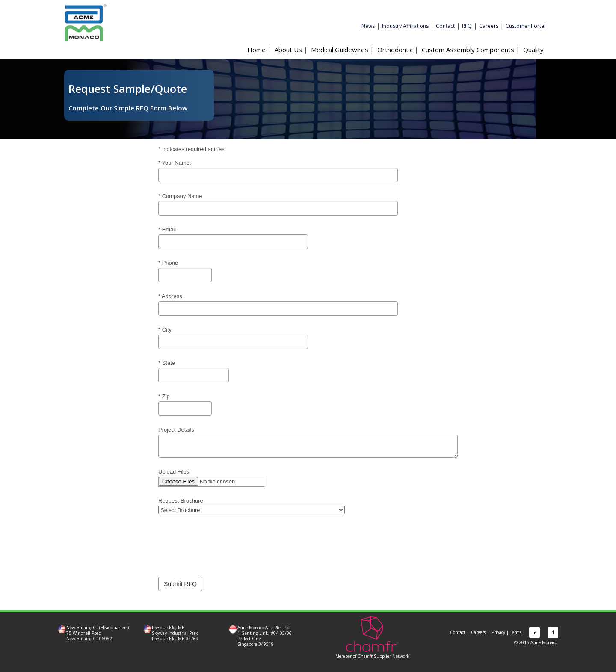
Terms (516, 632)
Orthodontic (395, 50)
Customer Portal (526, 26)
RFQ (467, 26)
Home (256, 50)
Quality (533, 50)
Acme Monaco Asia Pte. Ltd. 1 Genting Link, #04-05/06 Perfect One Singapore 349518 (265, 636)
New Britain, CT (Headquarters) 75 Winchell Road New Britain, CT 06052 (98, 633)
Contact (445, 26)
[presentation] (223, 541)
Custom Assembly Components (468, 50)
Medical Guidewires (340, 50)
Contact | (459, 632)
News (368, 26)
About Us (288, 50)
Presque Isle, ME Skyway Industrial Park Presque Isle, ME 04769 (175, 633)
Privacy (498, 632)
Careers (489, 26)
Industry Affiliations (405, 26)
